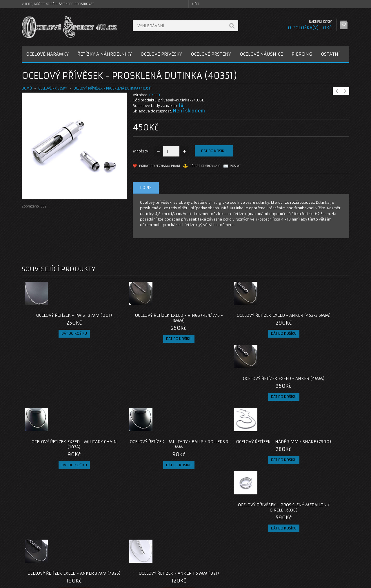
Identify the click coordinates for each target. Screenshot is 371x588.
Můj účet (257, 544)
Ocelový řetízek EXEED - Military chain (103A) (63, 386)
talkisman (52, 503)
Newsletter (259, 565)
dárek (180, 503)
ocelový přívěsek (113, 503)
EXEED (155, 95)
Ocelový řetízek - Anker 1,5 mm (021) (145, 455)
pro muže (161, 503)
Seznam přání (261, 558)
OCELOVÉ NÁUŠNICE (261, 54)
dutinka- (31, 503)
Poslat (235, 166)
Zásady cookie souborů (48, 565)
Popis (146, 188)
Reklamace (148, 551)
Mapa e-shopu (151, 558)
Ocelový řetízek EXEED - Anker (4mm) (308, 318)
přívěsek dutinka (80, 503)
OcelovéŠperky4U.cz (44, 582)
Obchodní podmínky (44, 558)
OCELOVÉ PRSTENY (211, 54)
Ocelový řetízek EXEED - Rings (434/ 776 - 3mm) (145, 318)
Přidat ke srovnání (205, 166)
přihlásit (58, 4)
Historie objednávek (268, 551)
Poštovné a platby (43, 551)
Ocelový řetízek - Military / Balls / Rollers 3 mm (145, 386)
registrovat (84, 4)
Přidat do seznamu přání (160, 166)
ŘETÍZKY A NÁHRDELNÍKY (105, 54)
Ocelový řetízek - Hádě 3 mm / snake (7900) (227, 386)
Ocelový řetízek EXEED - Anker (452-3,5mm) (227, 318)
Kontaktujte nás (152, 544)
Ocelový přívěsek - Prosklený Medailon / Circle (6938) (308, 386)
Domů (27, 88)
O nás (32, 544)
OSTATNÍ (330, 54)
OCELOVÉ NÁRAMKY (47, 54)
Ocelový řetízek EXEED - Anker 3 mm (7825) (63, 455)
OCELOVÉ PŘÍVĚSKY (161, 54)
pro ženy (140, 503)
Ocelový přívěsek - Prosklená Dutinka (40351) (113, 88)
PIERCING (302, 54)
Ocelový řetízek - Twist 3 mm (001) (63, 315)
